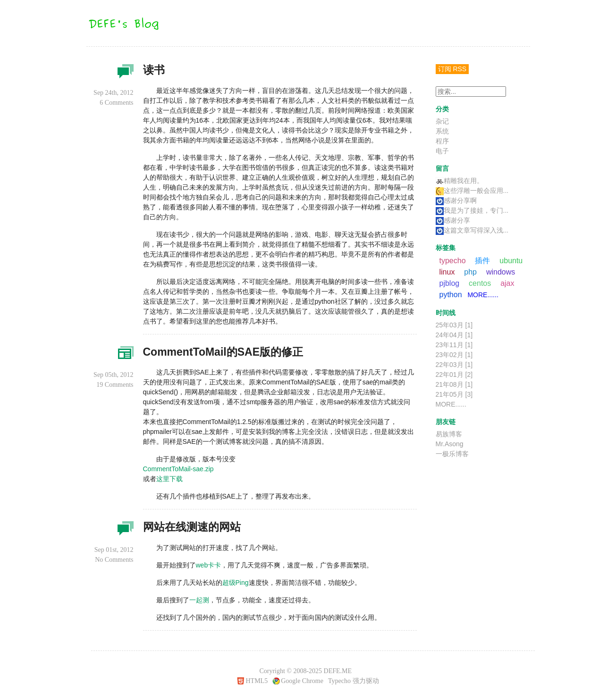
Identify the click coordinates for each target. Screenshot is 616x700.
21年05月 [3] (454, 394)
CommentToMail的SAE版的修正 (223, 352)
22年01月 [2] (454, 375)
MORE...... (483, 295)
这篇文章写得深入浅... (472, 230)
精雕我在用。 (460, 181)
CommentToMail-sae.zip (178, 469)
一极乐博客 (452, 454)
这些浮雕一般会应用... (472, 191)
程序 (124, 356)
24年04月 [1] (454, 335)
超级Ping (236, 583)
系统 (442, 131)
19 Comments (115, 385)
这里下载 (169, 479)
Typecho (339, 681)
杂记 (124, 74)
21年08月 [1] (454, 384)
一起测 (199, 600)
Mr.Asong (450, 444)
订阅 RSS (452, 69)
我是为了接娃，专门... (472, 210)
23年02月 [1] (454, 355)
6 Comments (116, 103)
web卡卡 (209, 565)
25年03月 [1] (454, 325)
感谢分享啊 (456, 200)
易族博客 (449, 434)
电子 (442, 151)
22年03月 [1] (454, 365)
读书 (154, 70)
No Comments (114, 560)
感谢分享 (453, 220)
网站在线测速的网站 (192, 527)
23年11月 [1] (454, 345)
